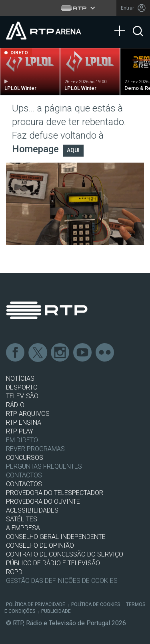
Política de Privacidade (36, 604)
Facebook (16, 353)
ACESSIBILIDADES (32, 510)
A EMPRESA (23, 528)
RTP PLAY (20, 431)
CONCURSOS (25, 458)
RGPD (14, 572)
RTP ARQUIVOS (28, 414)
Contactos (24, 475)
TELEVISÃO (22, 396)
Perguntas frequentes (44, 466)
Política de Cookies (96, 604)
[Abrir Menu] (122, 23)
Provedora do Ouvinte (43, 502)
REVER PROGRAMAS (35, 449)
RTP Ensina (24, 422)
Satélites (22, 519)
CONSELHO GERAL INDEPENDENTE (56, 537)
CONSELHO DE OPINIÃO (40, 546)
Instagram (60, 353)
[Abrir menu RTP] (75, 8)
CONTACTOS (24, 484)
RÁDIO (15, 405)
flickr (105, 353)
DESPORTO (22, 387)
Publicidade (56, 611)
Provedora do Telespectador (55, 493)
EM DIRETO (22, 440)
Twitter (38, 353)
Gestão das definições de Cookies (62, 581)
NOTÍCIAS (20, 379)
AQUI (73, 150)
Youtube (83, 353)
